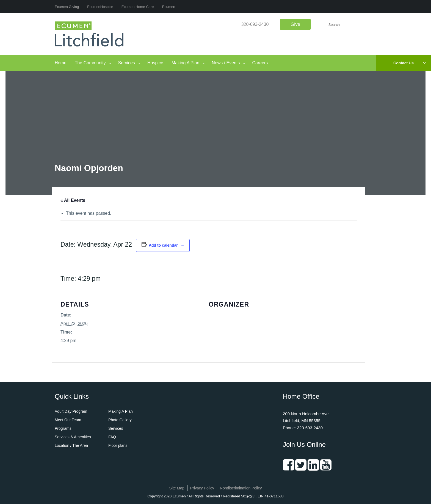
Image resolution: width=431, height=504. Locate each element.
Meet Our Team (68, 420)
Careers (260, 63)
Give (295, 24)
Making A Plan (185, 63)
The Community (90, 63)
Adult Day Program (71, 411)
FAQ (112, 437)
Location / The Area (71, 445)
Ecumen (169, 7)
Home (61, 63)
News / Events (226, 63)
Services (127, 63)
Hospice (155, 63)
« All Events (73, 200)
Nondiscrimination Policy (241, 488)
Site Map (177, 488)
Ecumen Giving (67, 7)
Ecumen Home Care (138, 7)
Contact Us (404, 63)
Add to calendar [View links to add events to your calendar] (163, 245)
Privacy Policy (202, 488)
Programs (63, 428)
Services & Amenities (73, 437)
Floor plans (118, 445)
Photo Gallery (120, 420)
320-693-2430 (255, 24)
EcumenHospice (100, 7)
